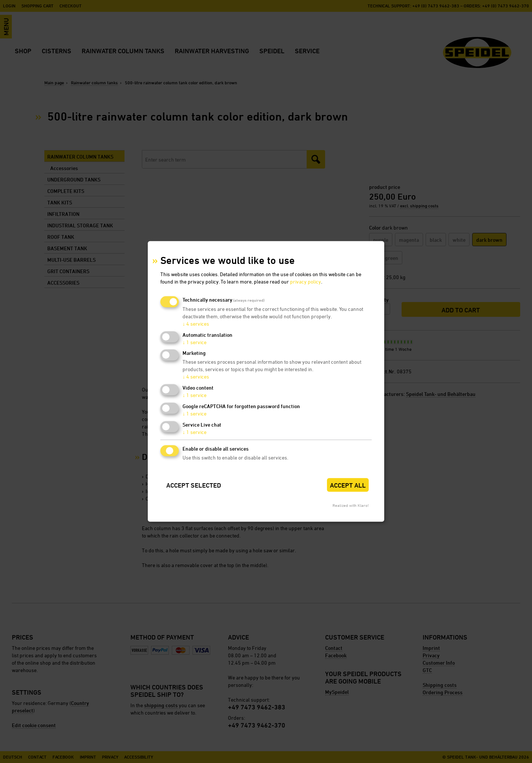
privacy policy (306, 282)
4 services (196, 324)
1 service (195, 342)
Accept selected (194, 485)
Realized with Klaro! (351, 506)
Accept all (348, 485)
